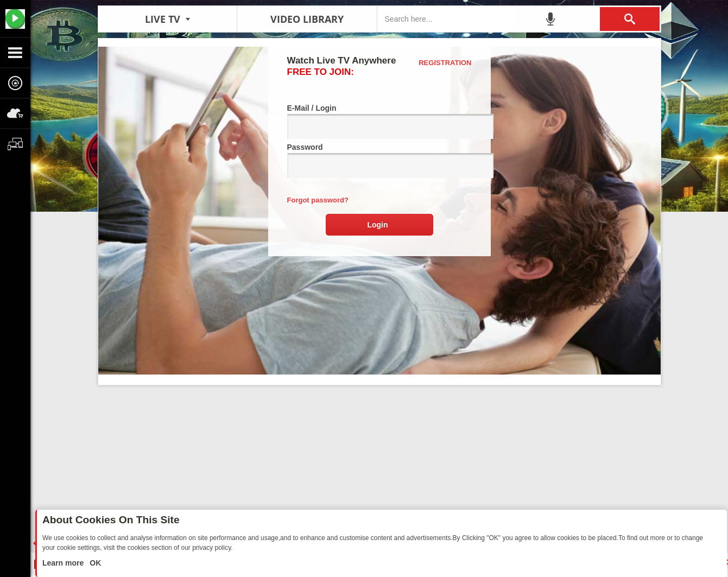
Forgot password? (318, 200)
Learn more (64, 563)
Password (379, 160)
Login (377, 225)
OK (94, 563)
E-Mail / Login (379, 121)
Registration (445, 63)
